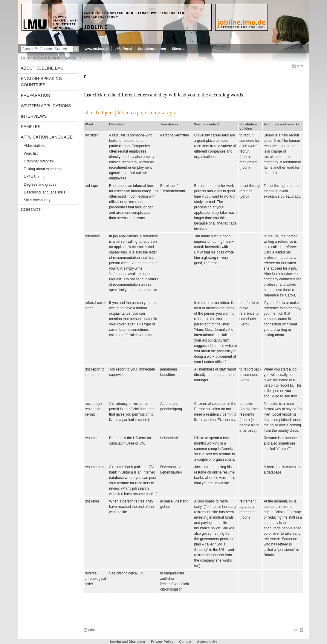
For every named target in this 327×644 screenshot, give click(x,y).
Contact (31, 210)
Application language (47, 58)
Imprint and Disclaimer (128, 642)
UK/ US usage (35, 177)
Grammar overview (39, 161)
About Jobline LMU (42, 68)
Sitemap (178, 49)
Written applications (46, 106)
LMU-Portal (123, 49)
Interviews (34, 116)
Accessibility (207, 642)
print (300, 66)
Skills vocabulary (37, 200)
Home (25, 58)
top (296, 630)
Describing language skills (45, 192)
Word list (70, 58)
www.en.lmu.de (97, 49)
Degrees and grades (40, 185)
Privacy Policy (162, 642)
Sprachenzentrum (152, 49)
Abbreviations (35, 146)
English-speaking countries (42, 82)
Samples (31, 127)
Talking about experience (44, 169)
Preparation (36, 95)
